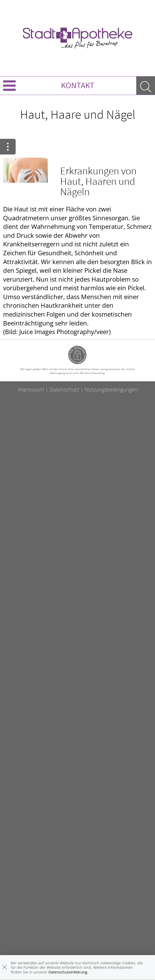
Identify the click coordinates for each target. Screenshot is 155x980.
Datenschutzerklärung (68, 972)
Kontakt (78, 85)
